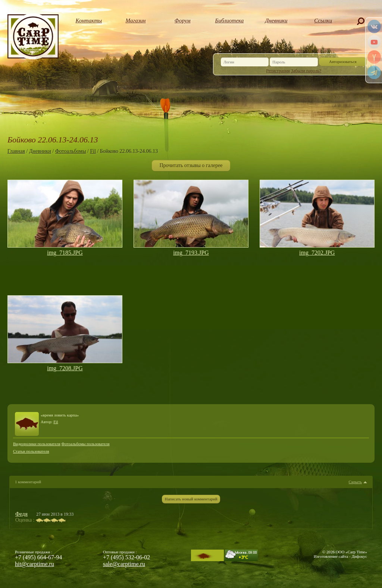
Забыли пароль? (306, 71)
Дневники (276, 21)
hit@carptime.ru (35, 564)
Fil (93, 151)
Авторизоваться (343, 62)
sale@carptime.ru (124, 564)
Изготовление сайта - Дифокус (340, 556)
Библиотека (230, 21)
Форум (183, 21)
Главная (16, 151)
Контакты (89, 21)
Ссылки (323, 21)
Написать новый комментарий (191, 499)
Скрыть (355, 482)
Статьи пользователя (31, 451)
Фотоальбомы (71, 151)
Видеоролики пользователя (37, 444)
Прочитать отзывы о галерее (191, 165)
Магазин (136, 21)
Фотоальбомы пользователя (86, 444)
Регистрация (278, 71)
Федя (21, 514)
